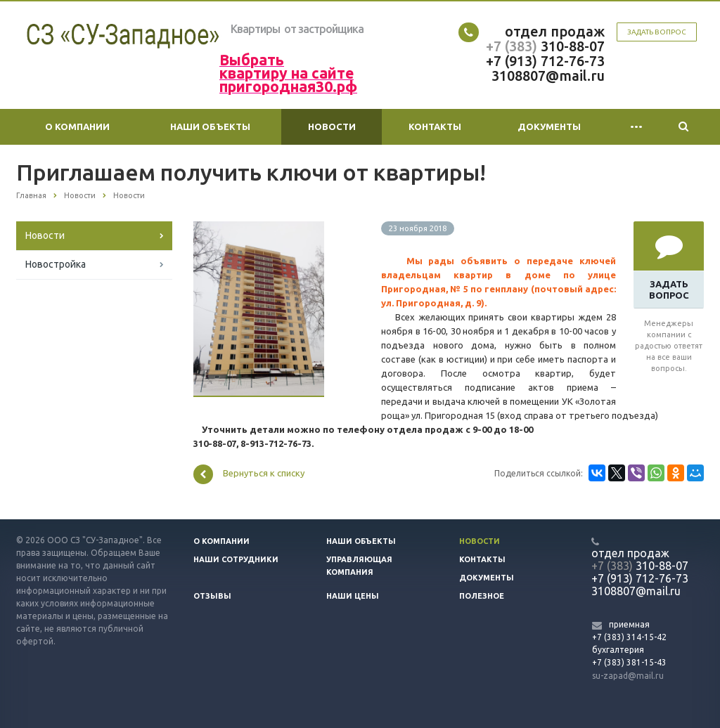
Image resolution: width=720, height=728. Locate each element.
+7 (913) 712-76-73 (545, 61)
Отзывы (212, 596)
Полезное (482, 596)
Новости (332, 126)
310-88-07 (571, 46)
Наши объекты (210, 126)
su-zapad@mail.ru (628, 676)
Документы (549, 126)
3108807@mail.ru (548, 76)
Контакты (435, 126)
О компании (77, 126)
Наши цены (353, 596)
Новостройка (56, 264)
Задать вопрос (657, 32)
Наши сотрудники (236, 559)
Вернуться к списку (249, 474)
